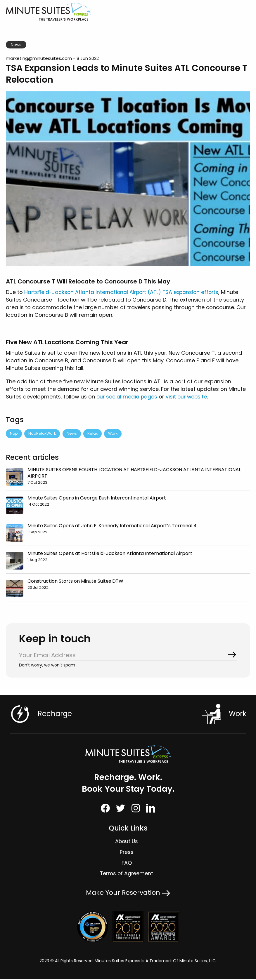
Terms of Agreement (127, 874)
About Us (127, 842)
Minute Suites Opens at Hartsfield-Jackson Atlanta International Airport (110, 554)
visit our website (188, 397)
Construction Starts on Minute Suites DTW (75, 581)
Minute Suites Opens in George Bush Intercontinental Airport (97, 498)
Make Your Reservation (128, 893)
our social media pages (127, 397)
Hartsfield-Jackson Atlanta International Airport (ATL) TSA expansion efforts (123, 292)
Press (127, 853)
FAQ (127, 863)
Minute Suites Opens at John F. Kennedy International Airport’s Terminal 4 (112, 526)
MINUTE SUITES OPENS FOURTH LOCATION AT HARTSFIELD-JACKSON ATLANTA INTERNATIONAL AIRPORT (134, 473)
